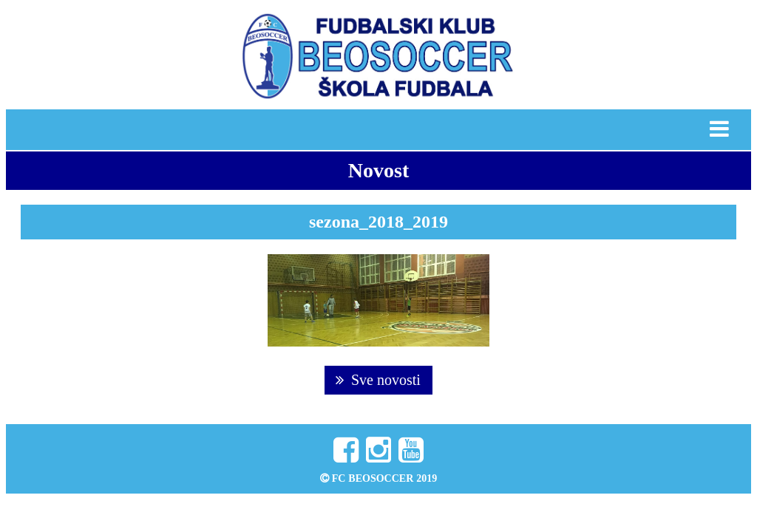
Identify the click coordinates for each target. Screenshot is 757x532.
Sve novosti (378, 380)
